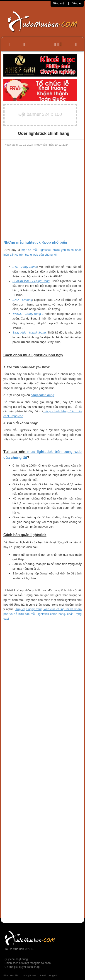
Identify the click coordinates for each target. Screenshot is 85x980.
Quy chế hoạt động (16, 959)
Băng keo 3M (11, 975)
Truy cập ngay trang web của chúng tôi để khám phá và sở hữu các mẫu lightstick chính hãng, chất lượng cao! (42, 614)
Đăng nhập (59, 3)
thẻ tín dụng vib (49, 975)
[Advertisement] (42, 193)
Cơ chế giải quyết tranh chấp (22, 967)
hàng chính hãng (42, 395)
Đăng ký (77, 3)
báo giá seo (29, 975)
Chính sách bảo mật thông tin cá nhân (28, 963)
